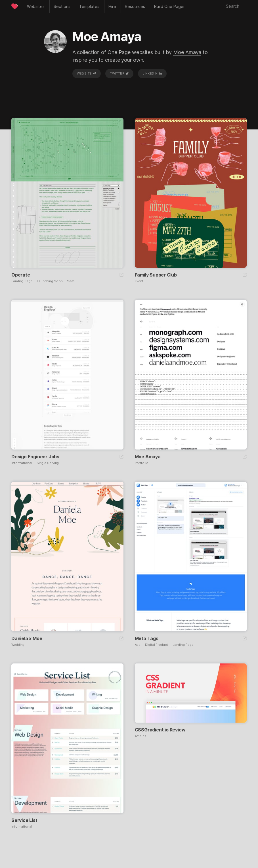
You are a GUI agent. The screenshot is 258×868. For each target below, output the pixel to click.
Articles (141, 736)
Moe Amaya (187, 52)
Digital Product (157, 645)
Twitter (119, 73)
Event (139, 281)
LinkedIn (152, 73)
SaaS (71, 281)
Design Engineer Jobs (35, 457)
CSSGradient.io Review (160, 730)
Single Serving (48, 463)
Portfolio (142, 463)
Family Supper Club (156, 275)
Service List (24, 820)
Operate (21, 275)
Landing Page (22, 281)
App (138, 645)
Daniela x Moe (27, 638)
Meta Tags (147, 638)
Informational (22, 463)
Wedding (18, 645)
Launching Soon (50, 281)
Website (87, 73)
